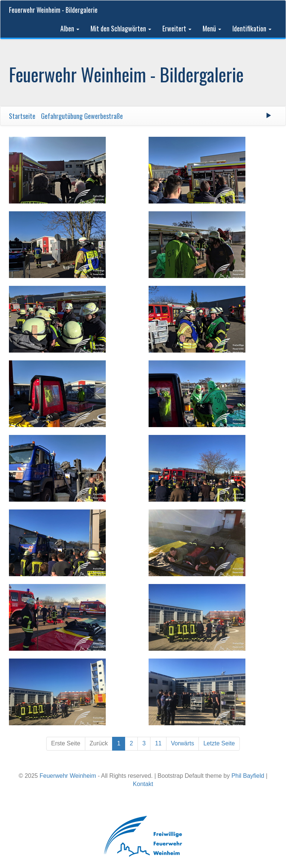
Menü (212, 28)
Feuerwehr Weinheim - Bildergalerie (53, 10)
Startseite (22, 116)
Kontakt (143, 784)
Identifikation (252, 28)
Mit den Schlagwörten (121, 28)
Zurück (99, 743)
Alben (70, 28)
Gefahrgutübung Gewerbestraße (82, 116)
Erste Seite (66, 743)
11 (158, 743)
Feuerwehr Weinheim (68, 776)
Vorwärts (182, 743)
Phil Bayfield (248, 776)
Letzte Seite (219, 743)
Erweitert (177, 28)
